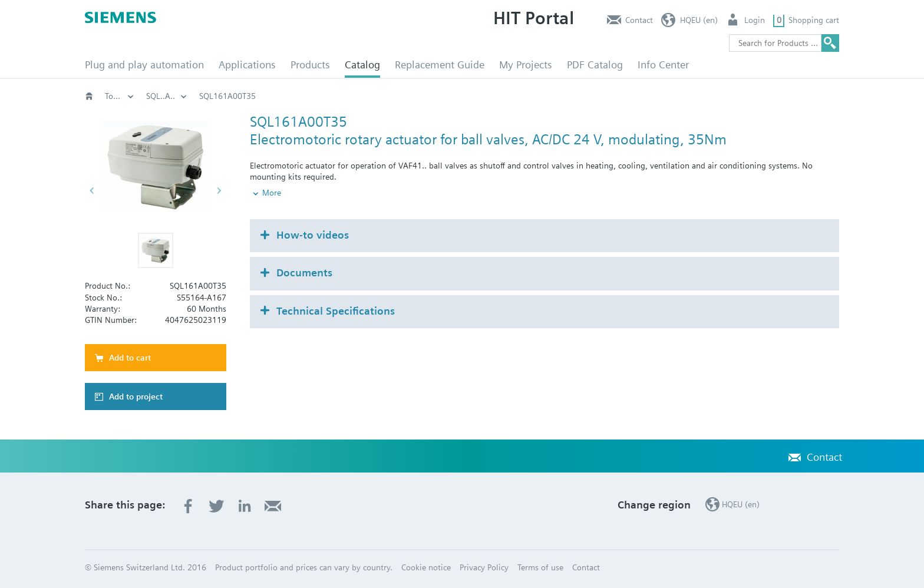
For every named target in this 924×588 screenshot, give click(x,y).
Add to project (136, 397)
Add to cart (130, 358)
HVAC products (120, 96)
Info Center (663, 65)
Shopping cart (814, 20)
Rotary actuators (526, 96)
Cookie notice (426, 567)
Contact (639, 20)
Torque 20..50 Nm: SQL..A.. (630, 96)
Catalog (362, 65)
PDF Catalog (595, 65)
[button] (156, 250)
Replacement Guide (440, 65)
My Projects (526, 65)
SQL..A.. (718, 96)
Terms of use (540, 567)
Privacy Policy (484, 567)
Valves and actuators (314, 96)
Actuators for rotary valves (424, 96)
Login (755, 20)
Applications (247, 65)
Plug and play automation (144, 65)
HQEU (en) (699, 20)
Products (310, 65)
